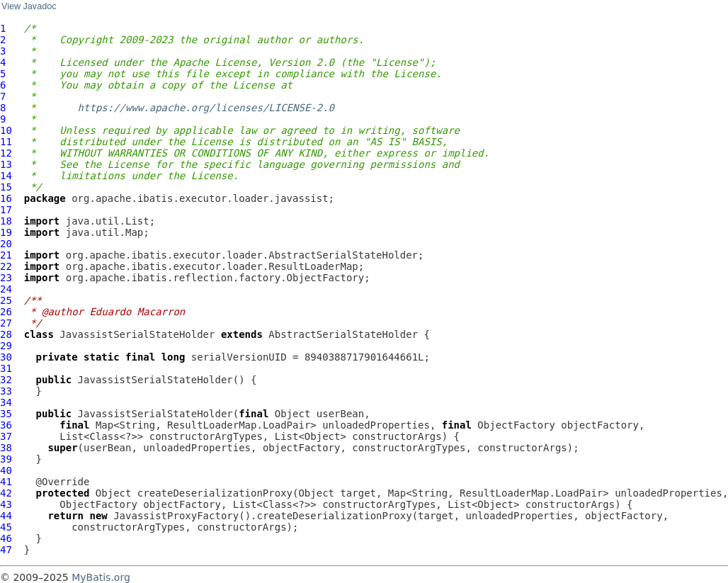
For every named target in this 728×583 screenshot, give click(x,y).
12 (6, 153)
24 (6, 289)
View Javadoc (29, 6)
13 (6, 164)
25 (6, 300)
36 (6, 425)
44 (6, 516)
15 (6, 187)
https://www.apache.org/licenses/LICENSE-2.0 (206, 108)
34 (6, 402)
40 (6, 470)
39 (6, 459)
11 (6, 142)
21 (6, 255)
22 (6, 266)
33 (6, 391)
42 (6, 493)
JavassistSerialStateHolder (137, 334)
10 (6, 130)
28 (6, 334)
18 (6, 221)
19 (6, 232)
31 (6, 368)
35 (6, 414)
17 (6, 210)
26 (6, 312)
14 (6, 176)
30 (6, 357)
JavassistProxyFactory (176, 516)
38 (6, 448)
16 (6, 198)
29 (6, 346)
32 (6, 380)
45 (6, 527)
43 (6, 504)
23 (6, 278)
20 (6, 244)
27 (6, 323)
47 (6, 550)
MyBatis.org (101, 577)
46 (6, 538)
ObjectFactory (516, 425)
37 (6, 436)
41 (6, 482)
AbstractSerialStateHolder (343, 334)
